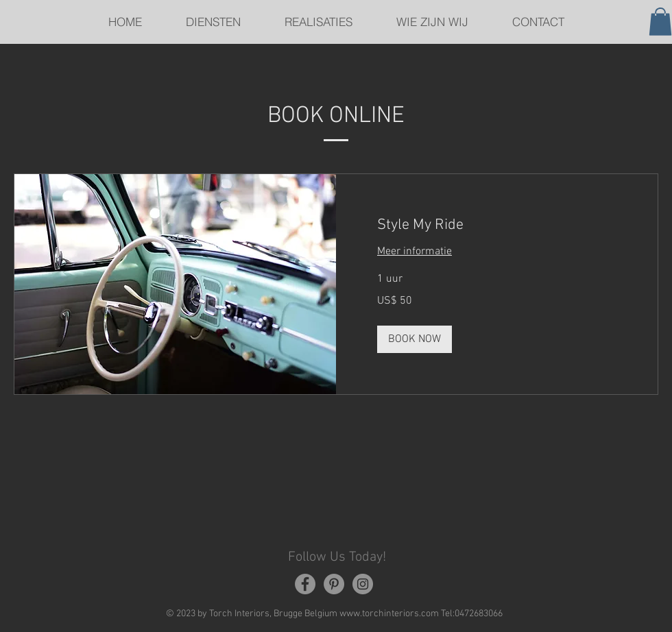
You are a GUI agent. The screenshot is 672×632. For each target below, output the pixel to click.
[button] (660, 22)
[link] (497, 225)
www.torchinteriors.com (389, 614)
